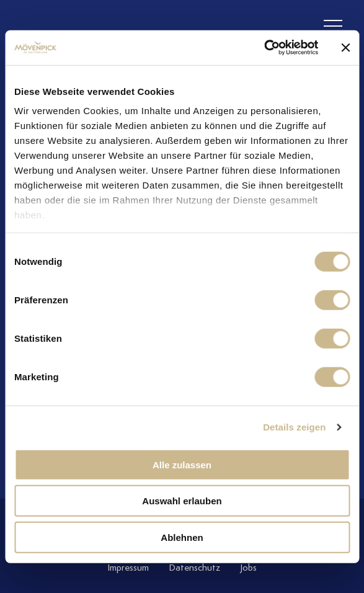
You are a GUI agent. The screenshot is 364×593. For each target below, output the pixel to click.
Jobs (248, 568)
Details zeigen (294, 427)
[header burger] (333, 26)
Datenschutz (194, 568)
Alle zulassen (182, 464)
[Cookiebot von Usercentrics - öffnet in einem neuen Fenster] (264, 48)
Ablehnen (182, 537)
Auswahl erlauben (182, 501)
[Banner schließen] (345, 48)
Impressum (128, 568)
